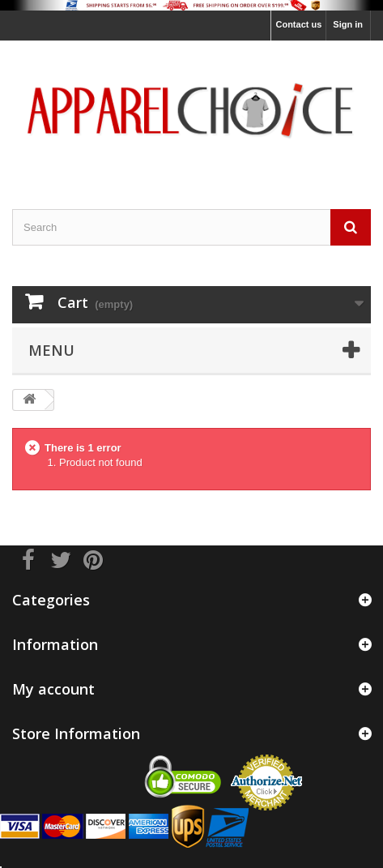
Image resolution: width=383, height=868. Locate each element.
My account (53, 689)
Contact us (298, 24)
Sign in (348, 24)
